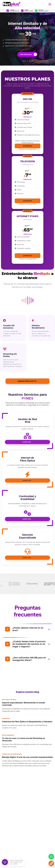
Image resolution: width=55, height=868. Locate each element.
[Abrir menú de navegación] (50, 4)
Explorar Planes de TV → (27, 381)
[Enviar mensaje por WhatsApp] (51, 856)
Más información (29, 54)
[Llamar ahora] (51, 863)
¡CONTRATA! (27, 146)
